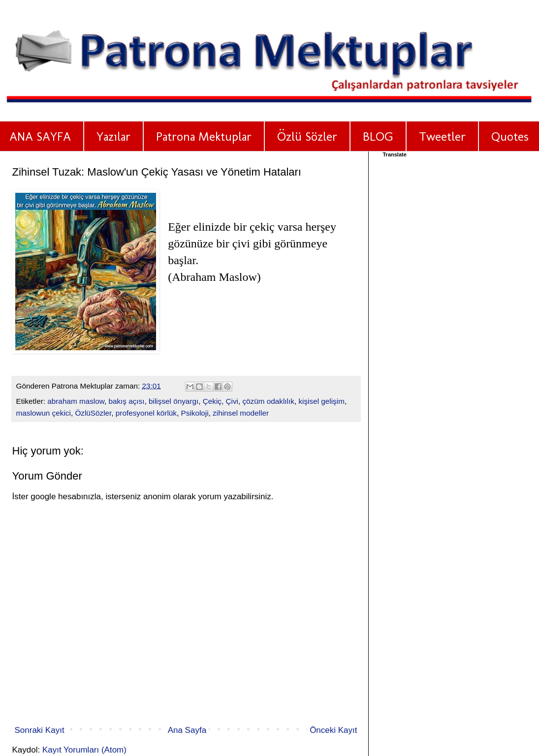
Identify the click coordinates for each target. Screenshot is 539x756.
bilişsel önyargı (174, 401)
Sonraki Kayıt (40, 730)
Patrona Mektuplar (204, 136)
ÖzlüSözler (93, 413)
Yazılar (113, 136)
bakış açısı (126, 401)
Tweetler (442, 136)
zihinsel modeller (241, 413)
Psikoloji (194, 413)
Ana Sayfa (187, 730)
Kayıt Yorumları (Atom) (84, 750)
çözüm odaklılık (268, 401)
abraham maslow (76, 401)
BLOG (378, 136)
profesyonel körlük (146, 413)
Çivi (232, 401)
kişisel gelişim (321, 401)
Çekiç (212, 401)
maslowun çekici (44, 413)
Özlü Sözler (307, 136)
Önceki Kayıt (333, 730)
